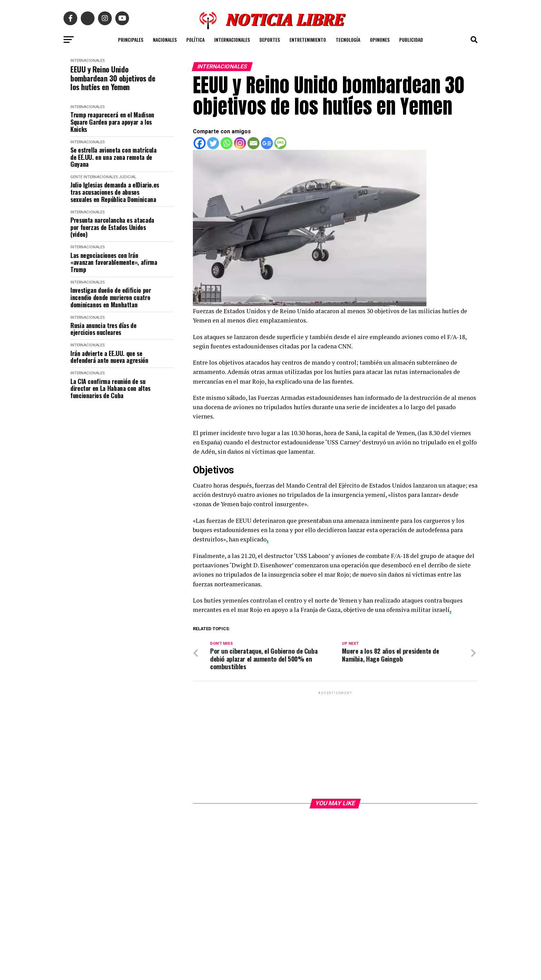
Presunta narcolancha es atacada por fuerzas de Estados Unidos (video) (112, 227)
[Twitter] (213, 143)
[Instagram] (240, 143)
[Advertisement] (335, 744)
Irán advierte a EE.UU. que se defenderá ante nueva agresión (109, 357)
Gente (76, 177)
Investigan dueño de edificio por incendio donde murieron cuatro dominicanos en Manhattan (111, 297)
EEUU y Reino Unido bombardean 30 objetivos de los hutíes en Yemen (113, 78)
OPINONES (380, 40)
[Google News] (267, 143)
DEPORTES (270, 40)
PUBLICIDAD (411, 40)
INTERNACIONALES (232, 40)
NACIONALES (165, 40)
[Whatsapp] (227, 143)
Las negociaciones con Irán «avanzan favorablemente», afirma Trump (114, 262)
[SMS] (280, 143)
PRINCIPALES (131, 40)
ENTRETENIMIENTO (308, 40)
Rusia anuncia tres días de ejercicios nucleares (104, 329)
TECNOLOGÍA (348, 40)
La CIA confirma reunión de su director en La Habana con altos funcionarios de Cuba (110, 388)
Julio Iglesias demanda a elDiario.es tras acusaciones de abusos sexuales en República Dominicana (115, 192)
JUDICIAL (127, 177)
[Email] (253, 143)
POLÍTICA (195, 40)
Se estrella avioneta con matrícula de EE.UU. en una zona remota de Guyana (114, 157)
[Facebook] (200, 143)
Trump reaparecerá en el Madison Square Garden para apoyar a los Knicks (112, 122)
